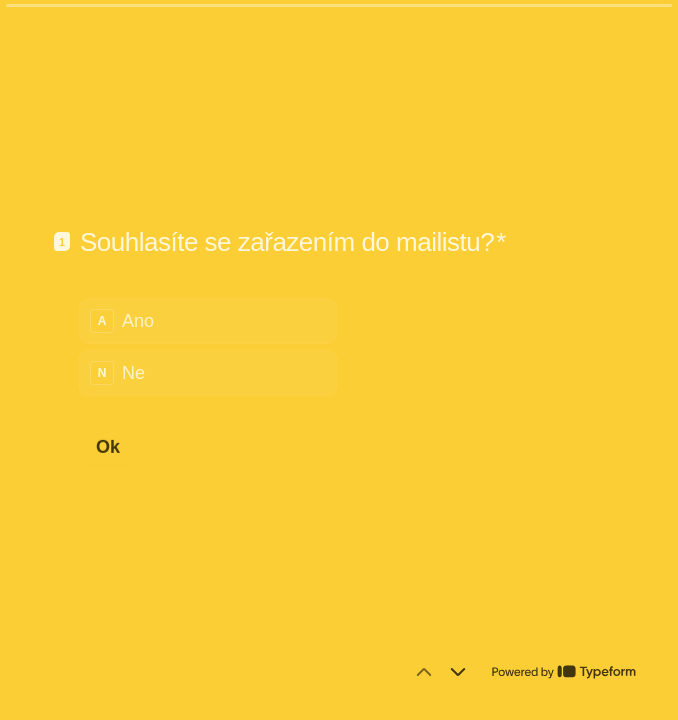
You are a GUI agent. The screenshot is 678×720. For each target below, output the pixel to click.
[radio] (208, 320)
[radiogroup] (208, 346)
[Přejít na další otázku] (458, 672)
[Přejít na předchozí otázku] (424, 672)
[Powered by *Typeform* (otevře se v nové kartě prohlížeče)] (564, 672)
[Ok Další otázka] (108, 446)
